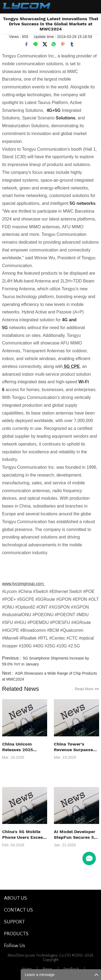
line (36, 44)
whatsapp (54, 44)
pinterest (63, 44)
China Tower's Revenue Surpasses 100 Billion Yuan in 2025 (75, 747)
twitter (45, 44)
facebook (26, 44)
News (48, 969)
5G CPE (71, 366)
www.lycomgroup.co (21, 584)
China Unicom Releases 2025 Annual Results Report (18, 747)
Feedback (71, 969)
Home (27, 969)
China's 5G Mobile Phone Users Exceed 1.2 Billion (24, 835)
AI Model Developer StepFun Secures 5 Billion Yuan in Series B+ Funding (75, 835)
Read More (87, 689)
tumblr (72, 44)
